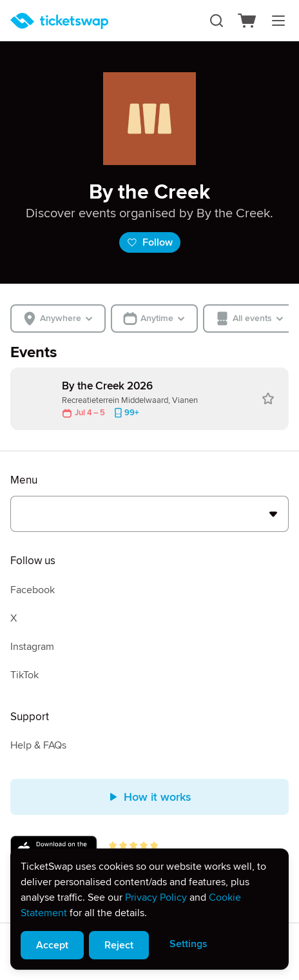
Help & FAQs (38, 745)
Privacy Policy (156, 897)
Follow (150, 242)
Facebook (33, 590)
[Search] (217, 21)
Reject (119, 945)
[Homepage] (59, 21)
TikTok (24, 675)
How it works (150, 797)
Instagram (32, 647)
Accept (52, 945)
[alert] (149, 909)
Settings (188, 944)
